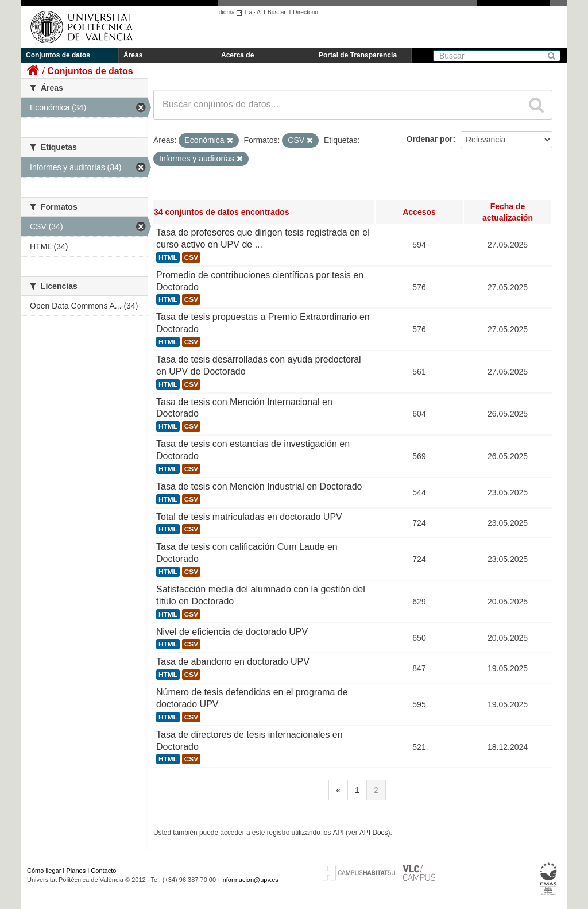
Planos (76, 871)
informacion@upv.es (250, 880)
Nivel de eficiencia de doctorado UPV (232, 632)
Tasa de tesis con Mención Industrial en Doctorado (259, 486)
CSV (191, 257)
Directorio (305, 12)
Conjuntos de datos (58, 55)
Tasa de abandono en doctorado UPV (233, 662)
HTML (168, 257)
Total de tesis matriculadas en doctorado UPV (249, 517)
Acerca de (237, 55)
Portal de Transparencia (358, 55)
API (339, 833)
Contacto (103, 871)
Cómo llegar (44, 871)
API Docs (374, 833)
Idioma (231, 12)
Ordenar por (430, 139)
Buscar (277, 12)
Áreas (133, 55)
